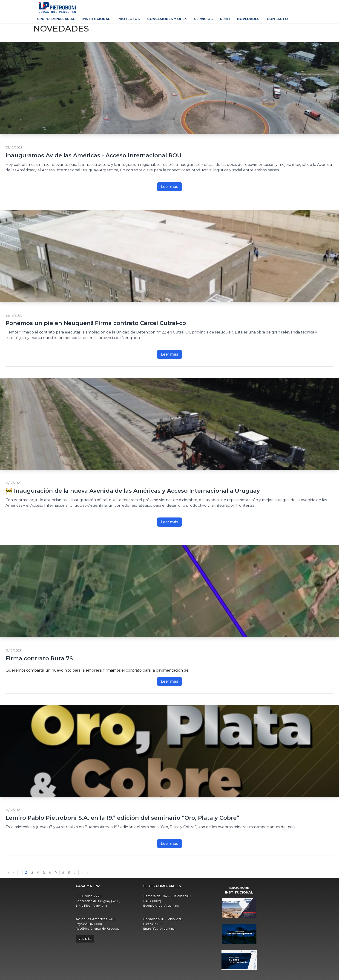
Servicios (203, 19)
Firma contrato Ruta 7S (39, 658)
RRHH (225, 19)
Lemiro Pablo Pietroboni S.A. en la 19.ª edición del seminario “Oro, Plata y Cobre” (122, 818)
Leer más (169, 187)
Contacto (277, 19)
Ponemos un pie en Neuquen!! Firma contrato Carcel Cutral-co (96, 323)
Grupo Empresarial (56, 19)
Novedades (248, 19)
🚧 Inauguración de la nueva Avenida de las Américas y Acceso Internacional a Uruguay (133, 491)
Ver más (85, 939)
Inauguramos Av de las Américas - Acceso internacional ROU (93, 155)
